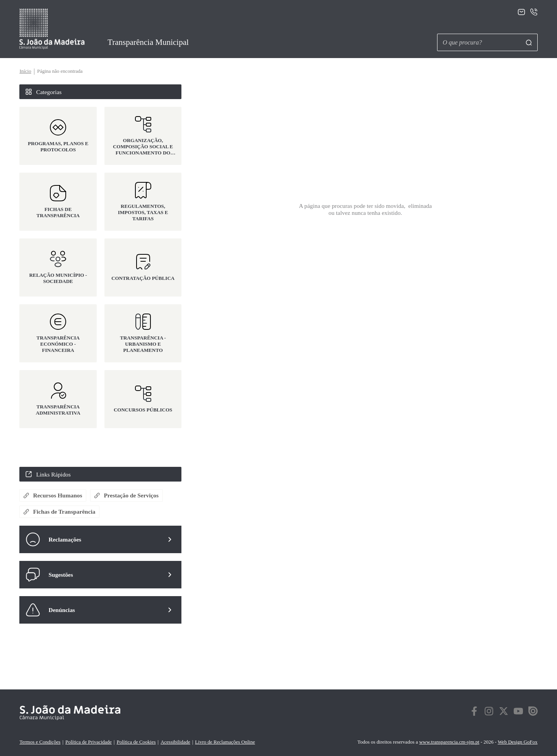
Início (25, 71)
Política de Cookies (136, 742)
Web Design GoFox (518, 742)
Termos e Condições (40, 742)
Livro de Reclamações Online (225, 742)
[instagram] (489, 713)
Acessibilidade (175, 742)
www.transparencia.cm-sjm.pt (449, 742)
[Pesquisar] (529, 43)
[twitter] (504, 713)
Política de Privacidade (89, 742)
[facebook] (474, 713)
